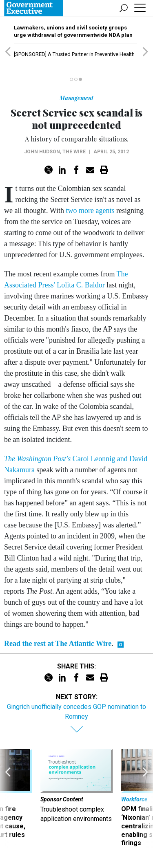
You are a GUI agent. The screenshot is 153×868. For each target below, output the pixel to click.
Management (76, 98)
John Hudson (42, 152)
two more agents (90, 211)
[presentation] (8, 798)
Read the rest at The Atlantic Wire (58, 644)
